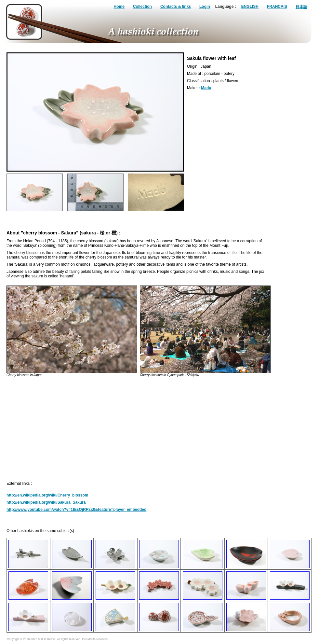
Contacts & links (176, 7)
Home (119, 7)
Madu (206, 88)
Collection (142, 7)
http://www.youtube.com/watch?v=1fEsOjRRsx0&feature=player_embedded (76, 510)
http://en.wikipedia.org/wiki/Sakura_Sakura (46, 502)
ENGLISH (250, 7)
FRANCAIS (277, 7)
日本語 (301, 7)
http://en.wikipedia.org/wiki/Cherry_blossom (47, 495)
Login (205, 7)
